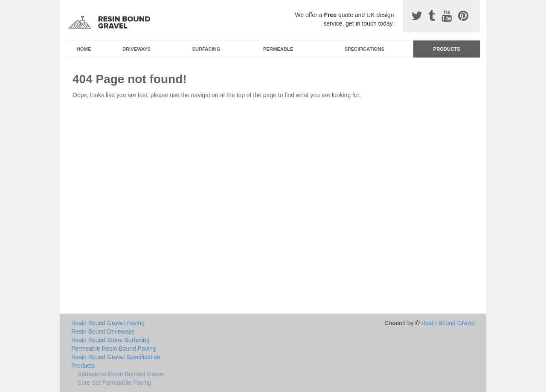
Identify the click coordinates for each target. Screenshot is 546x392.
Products (447, 49)
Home (84, 49)
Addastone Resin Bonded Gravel (121, 374)
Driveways (136, 49)
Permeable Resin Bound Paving (113, 349)
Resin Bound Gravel (448, 323)
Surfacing (206, 49)
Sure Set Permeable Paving (115, 383)
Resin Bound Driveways (103, 331)
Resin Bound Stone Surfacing (110, 340)
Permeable (278, 49)
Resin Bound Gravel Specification (116, 357)
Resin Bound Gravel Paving (108, 323)
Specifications (364, 49)
